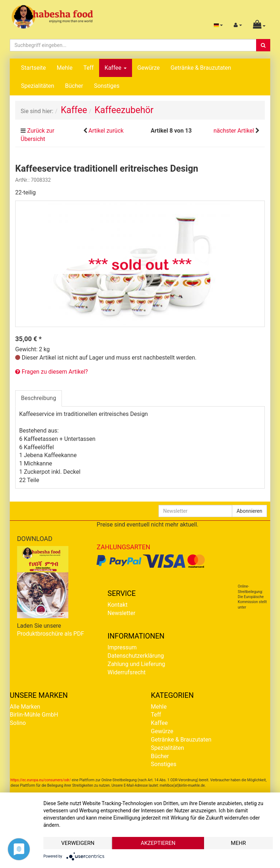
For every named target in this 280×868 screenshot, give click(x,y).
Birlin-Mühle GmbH (34, 715)
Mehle (65, 68)
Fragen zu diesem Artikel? (52, 372)
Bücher (74, 86)
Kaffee (116, 68)
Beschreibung (39, 398)
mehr (238, 843)
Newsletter (121, 613)
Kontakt (117, 605)
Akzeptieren (158, 843)
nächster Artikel (234, 131)
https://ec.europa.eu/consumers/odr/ (41, 780)
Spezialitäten (38, 86)
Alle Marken (25, 707)
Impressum (122, 647)
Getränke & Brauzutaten (201, 68)
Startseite (33, 68)
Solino (18, 723)
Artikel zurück (106, 131)
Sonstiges (107, 86)
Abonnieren (249, 511)
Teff (88, 68)
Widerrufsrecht (126, 672)
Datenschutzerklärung (136, 656)
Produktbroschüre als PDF (50, 634)
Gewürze (149, 68)
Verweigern (78, 843)
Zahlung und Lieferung (136, 664)
